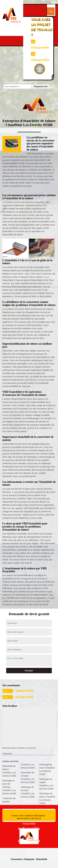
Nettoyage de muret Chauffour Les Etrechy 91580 (47, 769)
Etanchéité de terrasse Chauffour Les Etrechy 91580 (28, 777)
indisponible (24, 691)
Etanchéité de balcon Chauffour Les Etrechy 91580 (9, 771)
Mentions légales (29, 819)
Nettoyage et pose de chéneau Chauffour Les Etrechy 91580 (9, 787)
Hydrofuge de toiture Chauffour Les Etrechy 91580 (47, 798)
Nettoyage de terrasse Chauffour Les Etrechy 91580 (28, 792)
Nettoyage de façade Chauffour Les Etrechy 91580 (46, 784)
